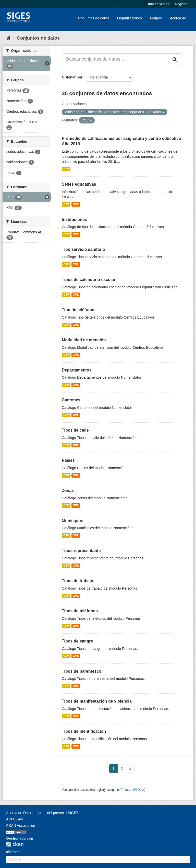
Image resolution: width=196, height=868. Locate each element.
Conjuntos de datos (94, 18)
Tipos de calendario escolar (89, 280)
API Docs (138, 790)
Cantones (71, 400)
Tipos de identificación (84, 731)
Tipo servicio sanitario (83, 249)
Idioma (12, 852)
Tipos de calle (75, 430)
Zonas (68, 491)
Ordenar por (72, 77)
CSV (66, 169)
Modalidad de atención (84, 340)
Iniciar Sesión (159, 4)
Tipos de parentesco (82, 671)
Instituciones (74, 219)
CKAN (15, 844)
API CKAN (14, 819)
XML (76, 204)
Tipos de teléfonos (80, 611)
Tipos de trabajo (77, 581)
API (122, 790)
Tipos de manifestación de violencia (97, 701)
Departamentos (77, 370)
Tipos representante (81, 551)
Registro (181, 4)
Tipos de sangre (77, 641)
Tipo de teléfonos (79, 310)
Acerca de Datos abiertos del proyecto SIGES (42, 813)
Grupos (156, 18)
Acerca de (178, 18)
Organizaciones (130, 18)
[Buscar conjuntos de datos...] (115, 59)
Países (68, 460)
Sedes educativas (79, 184)
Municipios (72, 521)
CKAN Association (21, 826)
